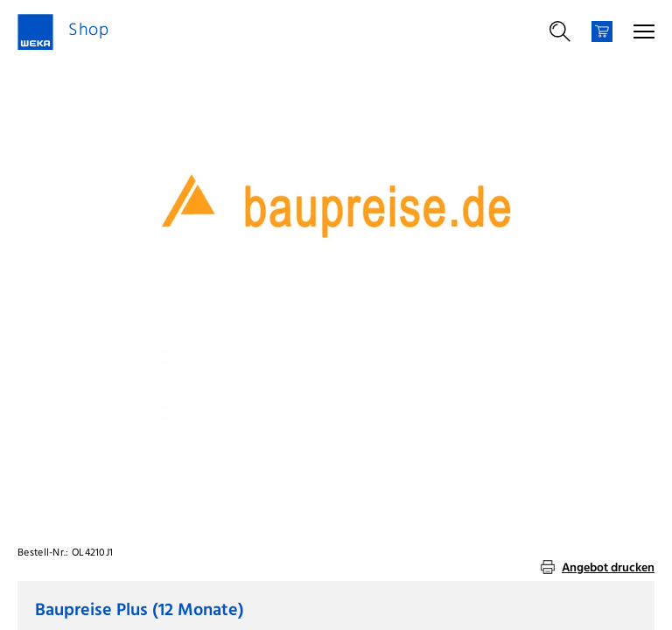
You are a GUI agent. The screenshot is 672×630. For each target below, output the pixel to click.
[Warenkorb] (602, 31)
